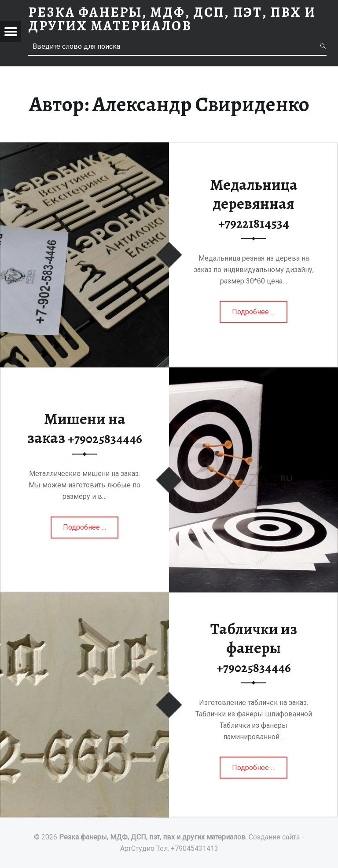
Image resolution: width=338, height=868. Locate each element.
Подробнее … (254, 315)
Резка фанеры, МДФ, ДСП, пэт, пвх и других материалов (152, 837)
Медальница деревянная (254, 203)
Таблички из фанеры (254, 647)
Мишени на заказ (85, 428)
